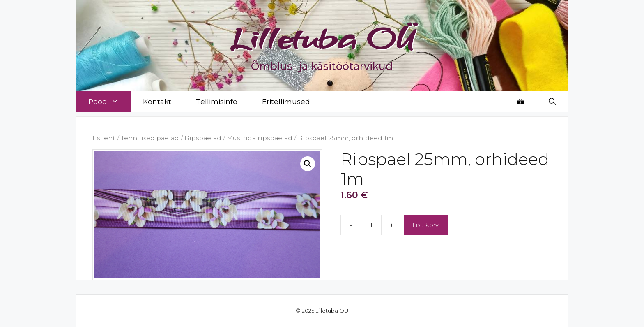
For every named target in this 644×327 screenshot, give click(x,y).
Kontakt (157, 102)
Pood (109, 102)
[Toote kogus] (371, 225)
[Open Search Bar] (552, 102)
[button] (308, 164)
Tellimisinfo (217, 102)
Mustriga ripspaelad (260, 138)
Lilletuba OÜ (322, 38)
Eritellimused (286, 102)
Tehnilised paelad (150, 138)
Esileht (104, 138)
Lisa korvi (426, 225)
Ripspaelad (203, 138)
